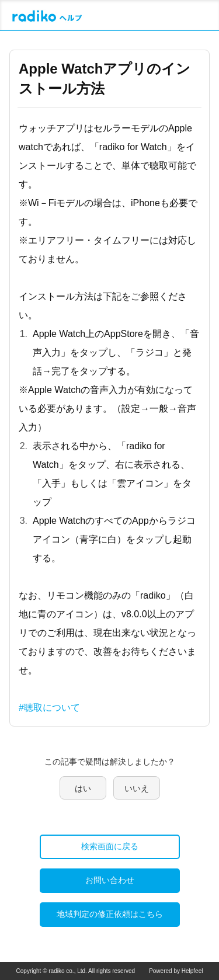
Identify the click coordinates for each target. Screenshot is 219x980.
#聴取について (49, 708)
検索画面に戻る (110, 846)
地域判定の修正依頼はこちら (110, 914)
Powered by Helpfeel (176, 971)
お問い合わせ (110, 880)
